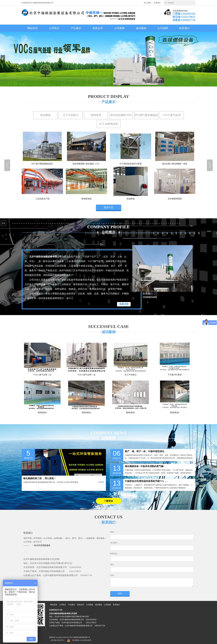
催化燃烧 (45, 115)
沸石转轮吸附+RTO (121, 115)
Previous (3, 59)
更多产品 (108, 207)
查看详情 (124, 304)
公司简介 (54, 28)
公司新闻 (119, 28)
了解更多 (108, 501)
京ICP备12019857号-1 (57, 640)
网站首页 (33, 28)
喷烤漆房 (96, 115)
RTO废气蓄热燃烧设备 (146, 116)
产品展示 (76, 28)
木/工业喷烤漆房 (108, 124)
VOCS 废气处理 (172, 115)
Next (214, 59)
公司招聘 (163, 28)
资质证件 (98, 28)
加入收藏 (147, 3)
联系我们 (157, 3)
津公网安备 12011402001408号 (82, 640)
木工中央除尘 (71, 115)
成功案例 (141, 28)
